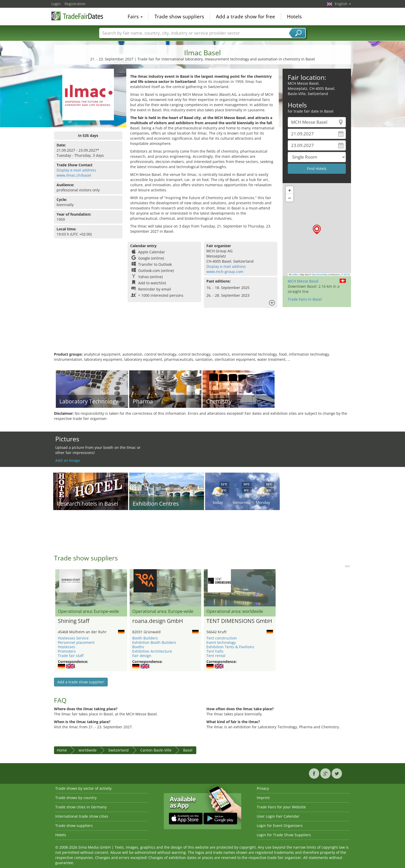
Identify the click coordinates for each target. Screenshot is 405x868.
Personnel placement (76, 642)
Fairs (135, 17)
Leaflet (294, 275)
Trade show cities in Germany (81, 807)
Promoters (67, 651)
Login (56, 4)
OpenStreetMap (320, 275)
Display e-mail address (76, 170)
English (343, 4)
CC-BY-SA (345, 275)
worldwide (88, 750)
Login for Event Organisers (280, 826)
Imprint (263, 798)
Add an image (68, 460)
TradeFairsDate (77, 16)
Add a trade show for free (246, 17)
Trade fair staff (71, 656)
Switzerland (118, 750)
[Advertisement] (202, 335)
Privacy (263, 788)
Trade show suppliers (179, 17)
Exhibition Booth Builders (154, 642)
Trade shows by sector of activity (83, 788)
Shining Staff (74, 621)
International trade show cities (82, 816)
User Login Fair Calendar (278, 816)
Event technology (221, 642)
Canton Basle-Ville (156, 750)
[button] (317, 229)
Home (62, 750)
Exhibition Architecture (152, 651)
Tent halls (215, 651)
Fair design (142, 656)
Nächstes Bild (273, 588)
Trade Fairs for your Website (281, 807)
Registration (75, 4)
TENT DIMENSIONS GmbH (239, 621)
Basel (188, 750)
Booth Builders (145, 638)
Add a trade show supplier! (81, 682)
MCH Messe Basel (303, 281)
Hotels (294, 17)
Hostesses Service (73, 638)
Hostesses (67, 647)
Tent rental (216, 656)
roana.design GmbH (158, 621)
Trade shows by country (76, 798)
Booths (138, 647)
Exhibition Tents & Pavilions (230, 647)
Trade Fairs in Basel (305, 299)
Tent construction (222, 638)
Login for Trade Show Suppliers (284, 835)
